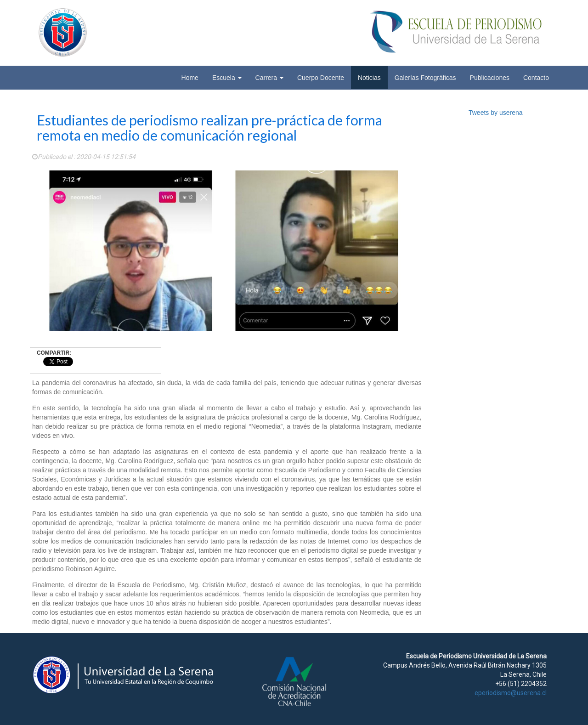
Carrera (269, 78)
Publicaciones (490, 78)
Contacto (536, 78)
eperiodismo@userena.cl (511, 693)
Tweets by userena (496, 113)
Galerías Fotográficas (425, 78)
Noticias (369, 78)
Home (190, 78)
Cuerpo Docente (321, 78)
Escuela (227, 78)
